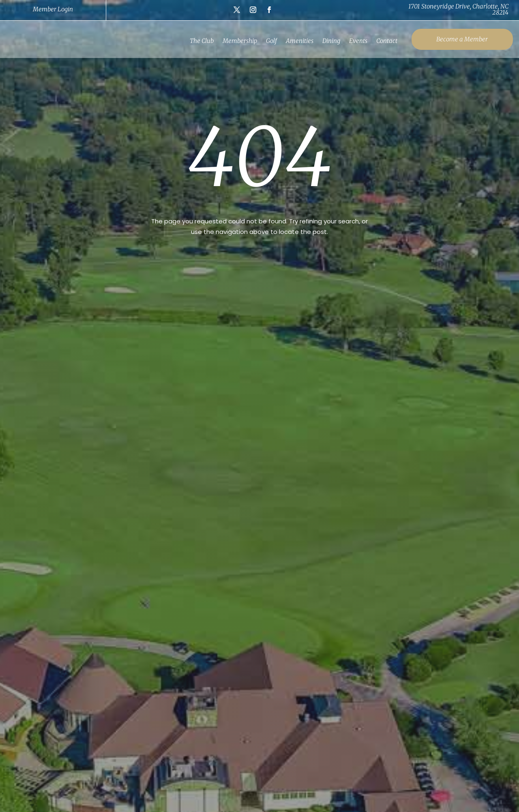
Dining (329, 41)
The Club (199, 41)
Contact (384, 41)
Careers (440, 766)
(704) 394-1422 (177, 633)
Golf (269, 41)
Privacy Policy (409, 766)
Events (356, 41)
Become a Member (459, 39)
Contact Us (470, 766)
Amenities (297, 41)
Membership (237, 41)
